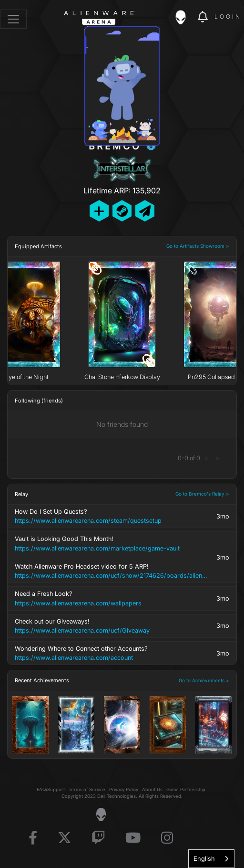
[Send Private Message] (145, 211)
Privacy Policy (124, 789)
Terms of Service (87, 789)
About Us (152, 789)
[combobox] (211, 859)
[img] (185, 17)
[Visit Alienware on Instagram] (167, 838)
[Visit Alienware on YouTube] (133, 838)
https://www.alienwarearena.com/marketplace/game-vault (97, 548)
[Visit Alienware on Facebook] (33, 838)
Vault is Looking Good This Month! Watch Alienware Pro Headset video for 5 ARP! (113, 558)
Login (228, 16)
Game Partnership (186, 789)
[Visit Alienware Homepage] (101, 815)
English (204, 858)
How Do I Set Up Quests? (113, 517)
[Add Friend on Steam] (122, 211)
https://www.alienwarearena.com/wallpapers (78, 603)
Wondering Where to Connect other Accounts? (113, 654)
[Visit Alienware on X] (65, 838)
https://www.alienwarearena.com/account (74, 658)
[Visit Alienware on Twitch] (98, 838)
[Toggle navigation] (13, 19)
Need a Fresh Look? (113, 599)
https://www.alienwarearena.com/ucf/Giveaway (82, 630)
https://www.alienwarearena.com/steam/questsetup (88, 521)
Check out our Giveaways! (113, 626)
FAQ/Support (51, 789)
